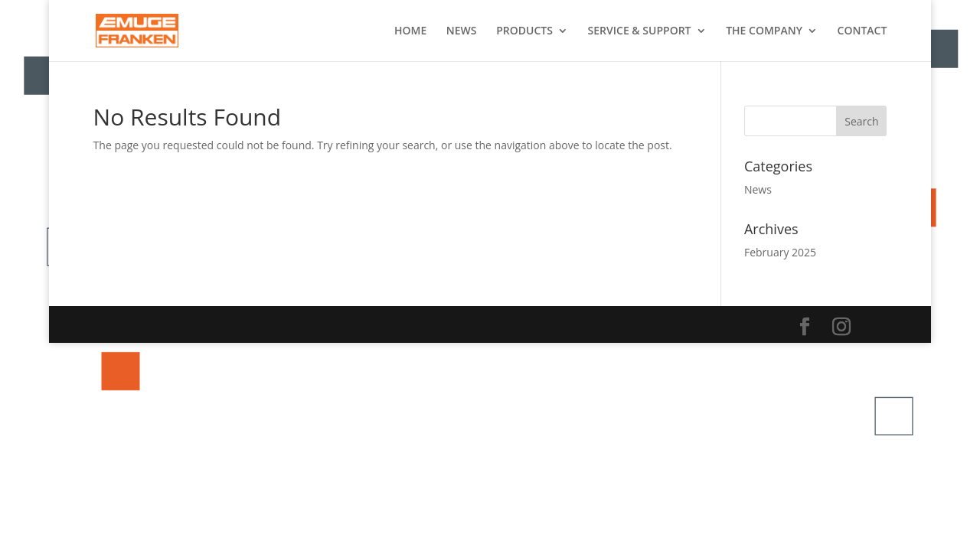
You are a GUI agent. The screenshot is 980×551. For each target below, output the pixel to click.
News (758, 189)
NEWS (462, 31)
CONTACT (862, 31)
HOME (410, 31)
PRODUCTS (524, 31)
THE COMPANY (764, 31)
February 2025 (780, 252)
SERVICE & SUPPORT (640, 31)
